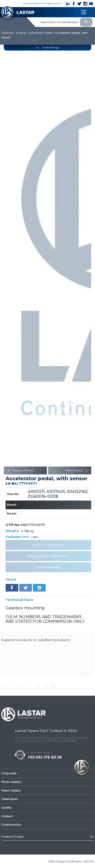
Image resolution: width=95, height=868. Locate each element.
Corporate (9, 773)
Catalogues (10, 799)
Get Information (48, 567)
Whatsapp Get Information (48, 556)
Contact (7, 816)
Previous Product (20, 470)
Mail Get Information (48, 545)
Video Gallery (11, 790)
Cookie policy (11, 825)
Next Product (78, 470)
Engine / (22, 33)
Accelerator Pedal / (41, 33)
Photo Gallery (11, 782)
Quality (6, 808)
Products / (8, 33)
